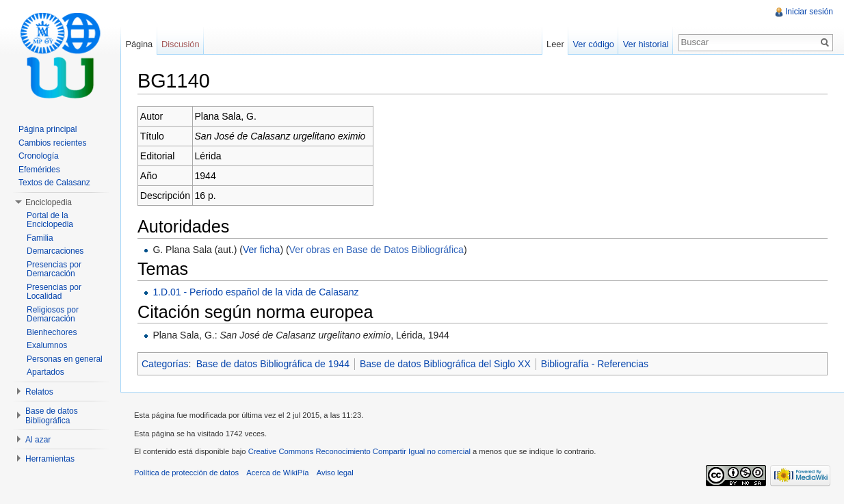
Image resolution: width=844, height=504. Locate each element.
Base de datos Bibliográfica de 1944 (273, 364)
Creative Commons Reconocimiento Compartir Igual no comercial (359, 451)
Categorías (165, 364)
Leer (555, 44)
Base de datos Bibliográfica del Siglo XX (445, 364)
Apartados (45, 372)
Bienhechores (52, 332)
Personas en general (65, 359)
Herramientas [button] (50, 459)
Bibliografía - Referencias (595, 364)
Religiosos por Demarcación (53, 315)
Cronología (39, 156)
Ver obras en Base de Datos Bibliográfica (377, 250)
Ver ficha (261, 250)
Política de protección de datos (186, 473)
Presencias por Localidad (54, 292)
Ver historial (646, 44)
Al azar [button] (38, 440)
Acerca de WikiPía (277, 473)
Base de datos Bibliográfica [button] (52, 416)
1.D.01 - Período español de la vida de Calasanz (255, 292)
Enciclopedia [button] (49, 202)
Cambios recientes (52, 143)
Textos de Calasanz (54, 183)
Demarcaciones (55, 251)
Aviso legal (335, 473)
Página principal (48, 129)
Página (139, 44)
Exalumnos (47, 345)
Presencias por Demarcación (54, 269)
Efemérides (39, 170)
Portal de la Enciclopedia (50, 220)
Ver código (593, 44)
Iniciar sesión (809, 12)
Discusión (180, 44)
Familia (40, 238)
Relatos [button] (39, 392)
